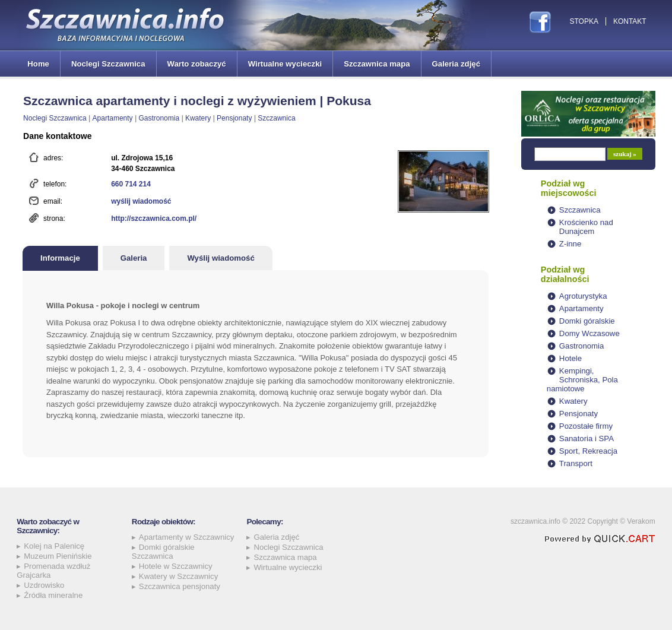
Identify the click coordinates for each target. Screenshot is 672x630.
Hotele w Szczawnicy (176, 566)
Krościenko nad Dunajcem (586, 227)
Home (38, 64)
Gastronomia (159, 118)
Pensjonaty (234, 118)
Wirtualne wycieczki (285, 64)
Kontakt (630, 21)
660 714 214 (131, 184)
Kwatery (198, 118)
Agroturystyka (583, 296)
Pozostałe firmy (586, 426)
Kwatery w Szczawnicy (178, 576)
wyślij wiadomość (141, 201)
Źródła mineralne (53, 595)
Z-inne (570, 244)
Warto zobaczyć (197, 64)
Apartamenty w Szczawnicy (187, 537)
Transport (576, 463)
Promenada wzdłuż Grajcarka (53, 571)
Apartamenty (113, 118)
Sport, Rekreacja (588, 451)
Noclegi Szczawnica (108, 64)
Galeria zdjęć (456, 64)
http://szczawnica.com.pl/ (154, 219)
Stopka (584, 21)
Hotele (570, 358)
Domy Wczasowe (589, 333)
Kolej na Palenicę (54, 546)
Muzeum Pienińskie (58, 556)
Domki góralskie (587, 321)
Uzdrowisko (44, 585)
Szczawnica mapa (377, 64)
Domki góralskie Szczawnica (163, 552)
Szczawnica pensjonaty (180, 586)
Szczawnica (276, 118)
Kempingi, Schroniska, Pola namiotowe (582, 380)
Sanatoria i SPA (587, 439)
